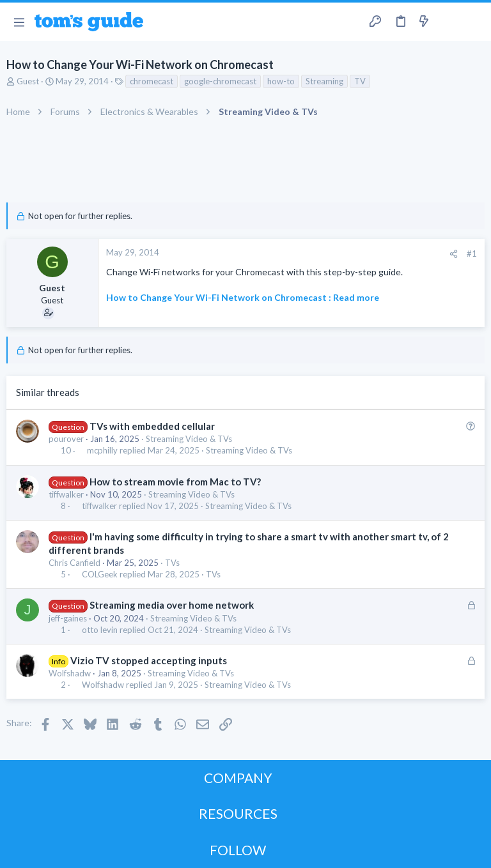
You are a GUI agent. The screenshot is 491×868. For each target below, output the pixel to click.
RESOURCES (238, 813)
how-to (281, 81)
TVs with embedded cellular (152, 426)
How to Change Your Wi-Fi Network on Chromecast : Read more (243, 297)
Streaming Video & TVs (189, 439)
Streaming (324, 81)
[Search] (474, 22)
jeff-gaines (68, 618)
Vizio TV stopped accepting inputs (149, 660)
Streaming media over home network (172, 605)
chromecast (152, 81)
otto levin (100, 630)
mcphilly (102, 451)
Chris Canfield (74, 563)
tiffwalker (66, 494)
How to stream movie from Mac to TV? (175, 482)
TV (360, 81)
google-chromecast (220, 81)
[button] (19, 22)
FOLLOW (238, 850)
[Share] (454, 254)
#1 (472, 254)
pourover (66, 439)
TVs (172, 563)
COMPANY (238, 778)
